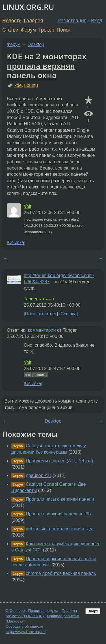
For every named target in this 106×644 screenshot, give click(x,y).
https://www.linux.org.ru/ (26, 632)
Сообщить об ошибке (24, 626)
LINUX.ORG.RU (28, 7)
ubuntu (31, 85)
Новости (12, 21)
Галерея (33, 21)
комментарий (42, 330)
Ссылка (16, 242)
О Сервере (15, 611)
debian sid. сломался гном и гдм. (60, 529)
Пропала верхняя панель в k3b (58, 514)
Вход (97, 21)
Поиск (64, 30)
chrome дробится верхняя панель (61, 573)
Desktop (36, 44)
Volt (28, 206)
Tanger (31, 299)
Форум (28, 30)
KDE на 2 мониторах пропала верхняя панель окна (46, 66)
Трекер (46, 30)
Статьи (10, 30)
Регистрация (72, 21)
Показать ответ (41, 314)
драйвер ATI (38, 475)
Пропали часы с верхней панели (60, 499)
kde (18, 85)
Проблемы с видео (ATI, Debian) (59, 461)
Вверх (93, 611)
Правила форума (43, 611)
